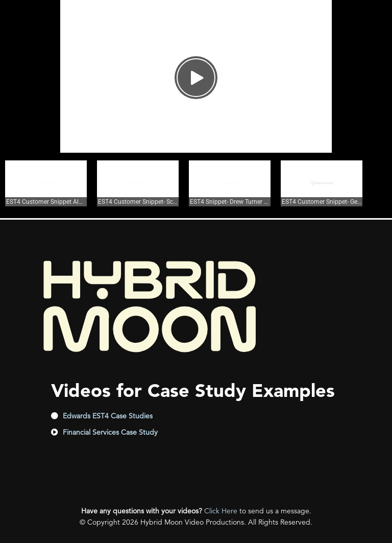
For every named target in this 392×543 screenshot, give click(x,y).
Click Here (221, 511)
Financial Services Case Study (110, 432)
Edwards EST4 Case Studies (108, 416)
